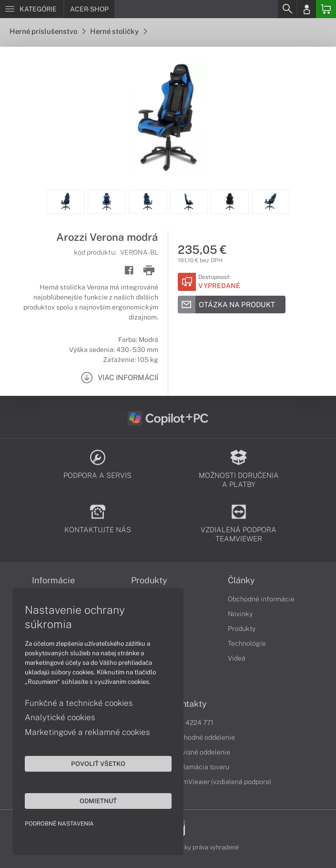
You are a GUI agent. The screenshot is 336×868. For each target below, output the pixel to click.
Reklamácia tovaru (200, 767)
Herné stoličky (118, 31)
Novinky (240, 614)
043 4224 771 (193, 723)
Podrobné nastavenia (61, 822)
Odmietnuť (91, 799)
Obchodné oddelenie (203, 737)
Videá (237, 658)
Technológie (247, 643)
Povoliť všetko (91, 762)
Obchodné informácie (261, 599)
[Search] (287, 9)
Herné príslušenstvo (47, 31)
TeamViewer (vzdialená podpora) (221, 782)
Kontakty (189, 704)
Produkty (242, 629)
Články (241, 580)
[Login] (306, 9)
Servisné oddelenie (201, 752)
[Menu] (32, 9)
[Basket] (326, 9)
